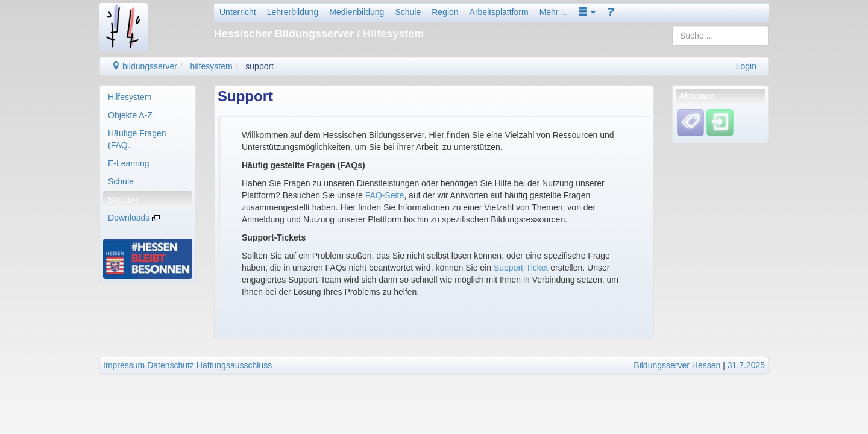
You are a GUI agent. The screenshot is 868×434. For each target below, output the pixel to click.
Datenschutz (171, 365)
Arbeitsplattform (499, 12)
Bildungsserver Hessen (677, 365)
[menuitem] (148, 97)
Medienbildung (357, 12)
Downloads (134, 218)
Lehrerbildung (293, 12)
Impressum (124, 365)
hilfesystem (212, 66)
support (259, 66)
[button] (587, 12)
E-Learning (129, 163)
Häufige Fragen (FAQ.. (137, 139)
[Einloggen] (720, 122)
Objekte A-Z (130, 115)
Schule (408, 12)
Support (123, 200)
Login (746, 66)
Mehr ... (554, 12)
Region (445, 12)
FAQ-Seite (385, 195)
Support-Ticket (521, 268)
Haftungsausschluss (234, 365)
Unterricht (238, 12)
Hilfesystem (130, 97)
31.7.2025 (746, 365)
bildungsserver (144, 66)
